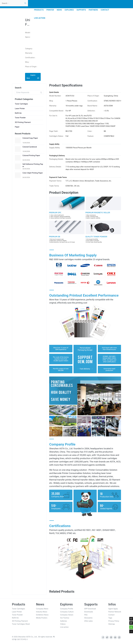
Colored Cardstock (30, 147)
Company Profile (67, 609)
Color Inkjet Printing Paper (33, 173)
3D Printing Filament (23, 122)
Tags (110, 618)
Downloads (89, 612)
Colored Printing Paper (31, 155)
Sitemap (112, 624)
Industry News (42, 612)
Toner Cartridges (21, 104)
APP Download (90, 609)
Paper (17, 127)
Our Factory (65, 618)
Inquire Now (33, 77)
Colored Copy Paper (30, 138)
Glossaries (88, 618)
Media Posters (42, 618)
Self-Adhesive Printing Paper (33, 165)
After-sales (88, 621)
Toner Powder (20, 118)
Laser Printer (20, 109)
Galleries (64, 621)
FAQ (86, 615)
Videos (63, 624)
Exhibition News (42, 615)
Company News (42, 609)
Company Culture (67, 612)
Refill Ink (18, 113)
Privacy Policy (114, 621)
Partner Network (115, 612)
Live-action (64, 627)
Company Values (67, 615)
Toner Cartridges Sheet (21, 624)
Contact (111, 615)
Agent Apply (113, 609)
